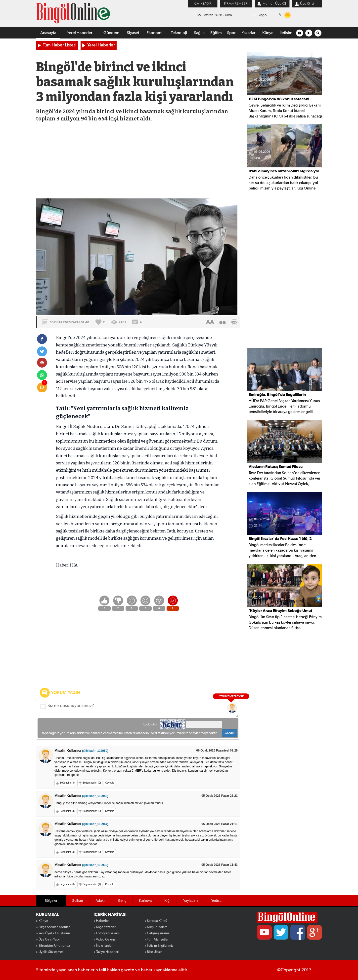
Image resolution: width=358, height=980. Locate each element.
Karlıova (145, 901)
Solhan (78, 901)
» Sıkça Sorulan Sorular (53, 927)
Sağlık (199, 33)
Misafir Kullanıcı (81, 751)
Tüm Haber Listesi (60, 45)
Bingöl (262, 15)
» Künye (42, 921)
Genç (122, 901)
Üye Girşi (307, 4)
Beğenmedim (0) (92, 783)
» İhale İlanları (103, 946)
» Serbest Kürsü (156, 921)
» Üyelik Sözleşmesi (50, 952)
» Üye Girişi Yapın (49, 940)
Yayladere (191, 901)
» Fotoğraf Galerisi (107, 933)
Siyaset (133, 33)
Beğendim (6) (67, 884)
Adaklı (101, 901)
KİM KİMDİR (203, 4)
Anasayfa (48, 33)
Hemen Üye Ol (274, 4)
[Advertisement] (138, 161)
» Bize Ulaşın (154, 952)
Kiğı (167, 901)
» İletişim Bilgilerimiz (159, 946)
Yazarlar (249, 33)
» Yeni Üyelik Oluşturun (53, 933)
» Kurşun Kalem (156, 927)
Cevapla (110, 783)
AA (210, 322)
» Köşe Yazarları (105, 927)
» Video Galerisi (105, 940)
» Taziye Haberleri (106, 952)
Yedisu (216, 901)
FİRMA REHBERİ (236, 4)
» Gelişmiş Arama (157, 933)
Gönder (230, 733)
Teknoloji (179, 33)
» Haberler (101, 921)
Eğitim (216, 33)
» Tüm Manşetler (157, 940)
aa (223, 322)
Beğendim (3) (67, 783)
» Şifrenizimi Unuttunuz (53, 946)
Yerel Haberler (80, 33)
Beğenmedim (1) (92, 884)
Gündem (111, 33)
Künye (268, 33)
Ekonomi (154, 33)
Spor (231, 33)
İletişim (286, 33)
